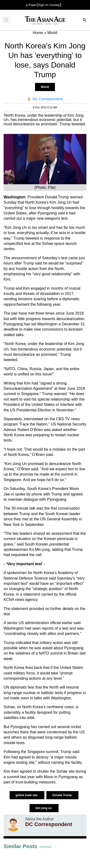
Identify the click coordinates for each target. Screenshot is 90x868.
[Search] (85, 20)
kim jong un (44, 808)
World (45, 87)
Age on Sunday (49, 5)
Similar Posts (20, 846)
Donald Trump (62, 795)
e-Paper (31, 5)
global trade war (27, 795)
